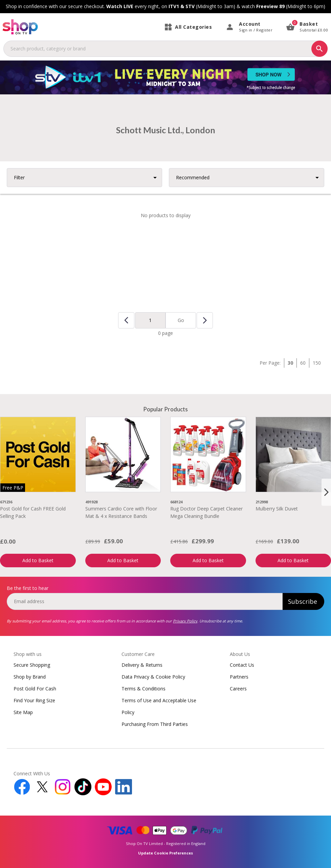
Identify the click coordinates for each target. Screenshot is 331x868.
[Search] (319, 49)
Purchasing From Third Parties (155, 724)
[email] (145, 601)
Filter (19, 177)
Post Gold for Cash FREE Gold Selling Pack (33, 512)
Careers (238, 689)
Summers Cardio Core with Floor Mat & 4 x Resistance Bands (121, 512)
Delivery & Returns (142, 665)
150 (317, 363)
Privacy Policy (185, 621)
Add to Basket (38, 560)
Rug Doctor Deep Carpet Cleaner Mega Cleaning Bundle (206, 512)
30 (290, 363)
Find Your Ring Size (34, 700)
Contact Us (242, 665)
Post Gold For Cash (35, 689)
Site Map (23, 712)
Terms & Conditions (144, 689)
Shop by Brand (30, 677)
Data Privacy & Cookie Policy (153, 677)
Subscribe (303, 601)
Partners (239, 677)
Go (181, 320)
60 (303, 363)
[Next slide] (326, 492)
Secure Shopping (32, 665)
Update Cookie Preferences (165, 853)
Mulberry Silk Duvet (277, 509)
